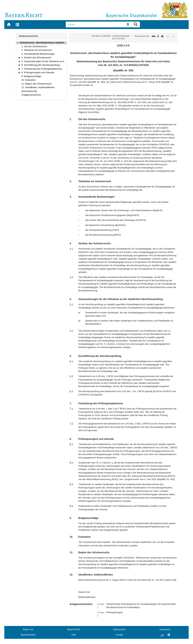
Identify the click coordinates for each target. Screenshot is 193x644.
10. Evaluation (29, 80)
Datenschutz (119, 629)
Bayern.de (28, 629)
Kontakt (119, 635)
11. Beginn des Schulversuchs (37, 84)
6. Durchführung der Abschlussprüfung (41, 65)
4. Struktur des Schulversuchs (36, 58)
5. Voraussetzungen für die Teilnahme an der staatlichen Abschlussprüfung (59, 61)
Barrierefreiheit (28, 635)
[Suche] (95, 24)
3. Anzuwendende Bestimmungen (38, 54)
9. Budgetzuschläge (31, 76)
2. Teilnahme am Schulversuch (37, 50)
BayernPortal (74, 629)
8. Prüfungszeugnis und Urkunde (38, 72)
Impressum (165, 629)
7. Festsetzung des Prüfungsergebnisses (42, 69)
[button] (18, 43)
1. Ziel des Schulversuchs (34, 46)
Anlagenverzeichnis (31, 95)
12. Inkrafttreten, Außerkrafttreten (38, 87)
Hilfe (74, 635)
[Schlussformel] (29, 91)
